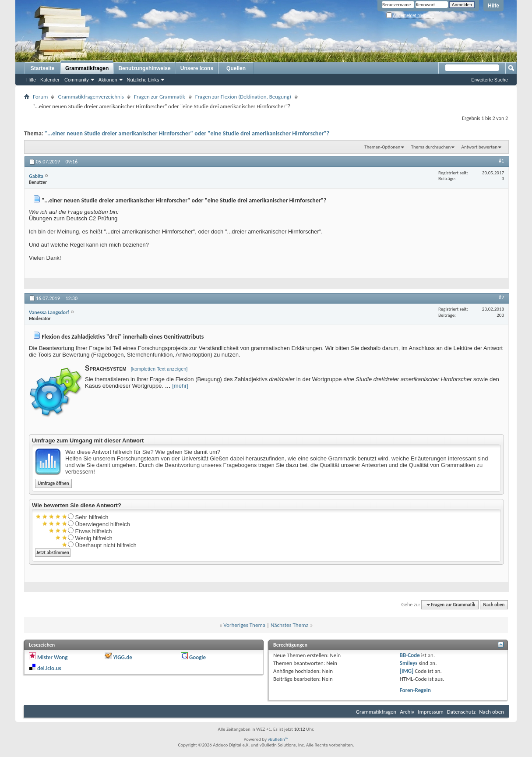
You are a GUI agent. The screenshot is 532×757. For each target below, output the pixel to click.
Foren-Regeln (415, 690)
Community (77, 80)
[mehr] (180, 386)
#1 (501, 161)
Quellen (236, 68)
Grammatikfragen (87, 68)
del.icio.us (49, 668)
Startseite (43, 68)
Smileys (409, 663)
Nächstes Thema (290, 625)
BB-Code (410, 655)
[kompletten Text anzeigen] (159, 369)
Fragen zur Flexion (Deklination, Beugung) (243, 97)
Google (197, 657)
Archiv (407, 712)
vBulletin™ (278, 739)
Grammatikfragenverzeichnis (91, 97)
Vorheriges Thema (244, 625)
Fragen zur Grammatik (160, 97)
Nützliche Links (143, 80)
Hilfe (493, 6)
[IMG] (407, 671)
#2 (501, 297)
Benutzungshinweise (144, 68)
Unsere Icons (197, 68)
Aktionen (108, 80)
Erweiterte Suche (490, 80)
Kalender (50, 80)
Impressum (431, 712)
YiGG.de (122, 657)
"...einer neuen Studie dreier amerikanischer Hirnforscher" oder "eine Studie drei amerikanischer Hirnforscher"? (187, 133)
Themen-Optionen (382, 147)
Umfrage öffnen (53, 483)
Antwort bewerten (479, 147)
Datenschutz (461, 712)
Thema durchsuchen (431, 147)
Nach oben (494, 605)
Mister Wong (52, 657)
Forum (40, 97)
